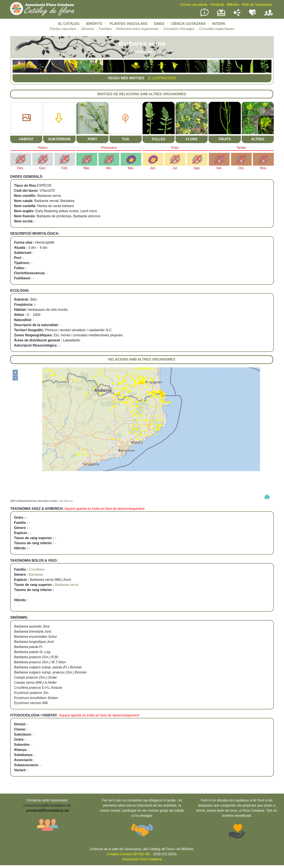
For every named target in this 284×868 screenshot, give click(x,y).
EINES (159, 24)
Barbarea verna (67, 585)
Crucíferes (37, 569)
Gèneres (88, 29)
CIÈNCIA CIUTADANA (188, 24)
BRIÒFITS (95, 24)
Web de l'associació (257, 5)
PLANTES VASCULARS (128, 24)
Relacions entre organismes (137, 29)
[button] (19, 72)
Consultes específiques (217, 29)
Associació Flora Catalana (142, 859)
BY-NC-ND (128, 854)
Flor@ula (217, 5)
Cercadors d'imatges (179, 29)
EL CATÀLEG (69, 24)
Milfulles (233, 5)
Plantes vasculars (63, 29)
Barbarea (36, 575)
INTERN (219, 24)
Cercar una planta (194, 5)
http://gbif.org (66, 501)
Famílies (105, 29)
